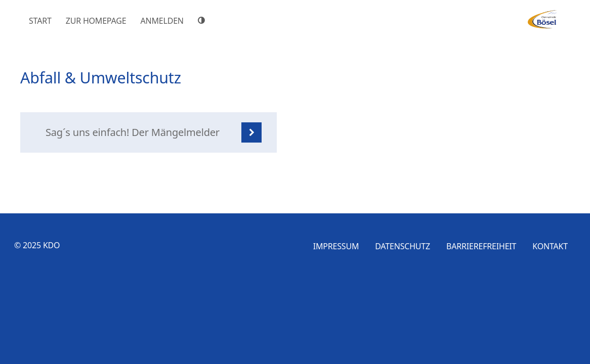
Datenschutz (403, 246)
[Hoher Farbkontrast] (203, 20)
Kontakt (550, 246)
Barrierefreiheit (481, 246)
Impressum (336, 246)
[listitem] (149, 132)
